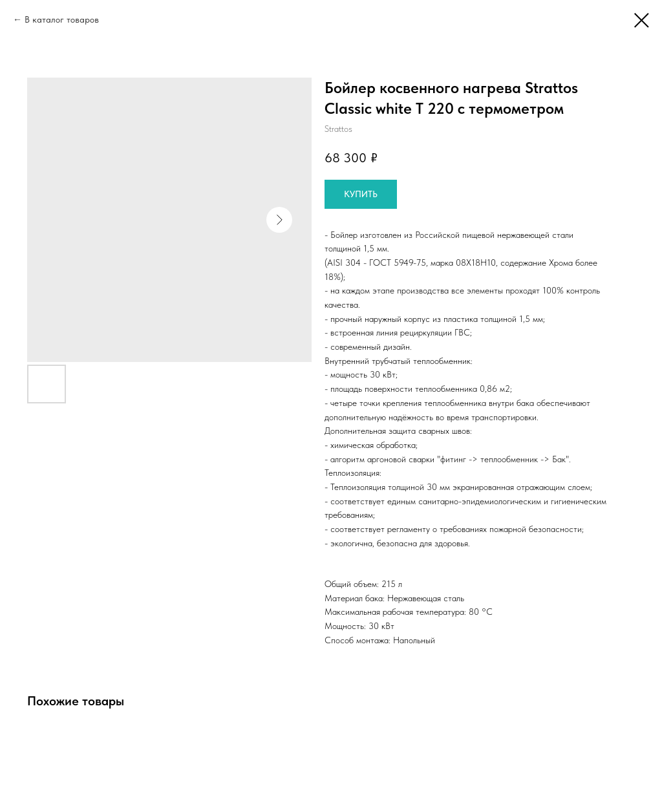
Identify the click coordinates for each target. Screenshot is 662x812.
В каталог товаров (62, 19)
